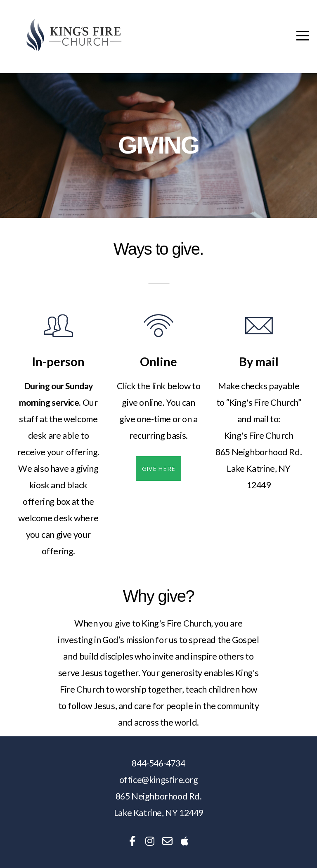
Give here (159, 468)
